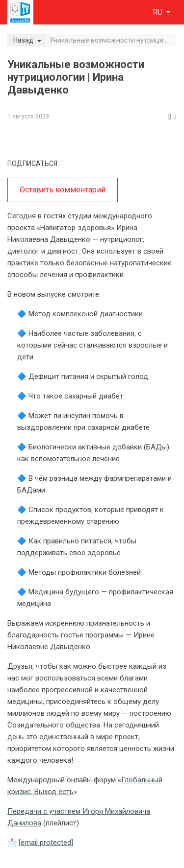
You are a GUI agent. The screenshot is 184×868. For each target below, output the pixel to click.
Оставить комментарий (63, 190)
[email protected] (46, 843)
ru (158, 12)
